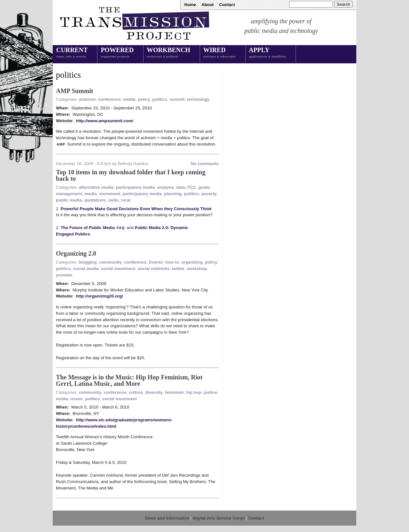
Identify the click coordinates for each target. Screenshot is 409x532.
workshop (197, 269)
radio (113, 200)
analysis (166, 187)
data (181, 187)
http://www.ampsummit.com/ (104, 121)
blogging (88, 262)
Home (190, 5)
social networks (154, 269)
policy (144, 99)
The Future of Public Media (93, 228)
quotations (95, 200)
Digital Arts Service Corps (219, 518)
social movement (118, 269)
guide (204, 187)
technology (198, 99)
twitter (178, 269)
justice (210, 392)
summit (177, 99)
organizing (192, 262)
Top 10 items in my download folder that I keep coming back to (131, 175)
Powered (117, 53)
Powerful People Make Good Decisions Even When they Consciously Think (136, 209)
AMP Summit (75, 91)
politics (160, 99)
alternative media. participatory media (117, 187)
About (207, 5)
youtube (64, 275)
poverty (209, 194)
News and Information (167, 518)
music (77, 399)
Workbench (168, 53)
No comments (205, 164)
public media (69, 200)
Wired (219, 53)
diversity (154, 392)
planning (173, 194)
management (69, 194)
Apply (268, 53)
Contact (227, 5)
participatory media (142, 194)
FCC (192, 187)
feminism (174, 392)
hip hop (194, 392)
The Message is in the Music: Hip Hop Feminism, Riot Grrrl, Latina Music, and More (129, 380)
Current (72, 53)
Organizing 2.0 (76, 253)
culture (136, 392)
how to (172, 262)
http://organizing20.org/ (99, 296)
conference (109, 99)
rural (126, 200)
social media (86, 269)
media (129, 99)
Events (156, 262)
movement (110, 194)
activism (87, 99)
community (110, 262)
